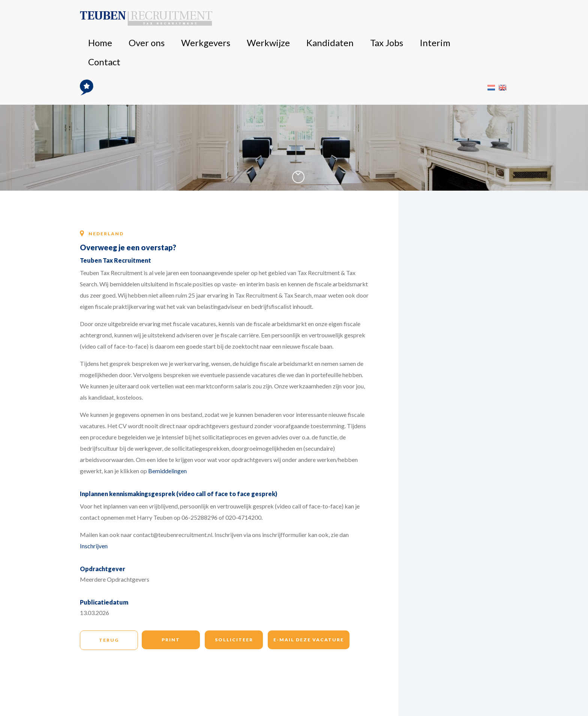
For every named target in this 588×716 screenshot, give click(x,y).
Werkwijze (333, 19)
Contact (451, 19)
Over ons (264, 19)
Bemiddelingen (167, 471)
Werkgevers (298, 19)
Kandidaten (368, 19)
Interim (426, 19)
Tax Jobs (400, 19)
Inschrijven (94, 546)
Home (239, 19)
